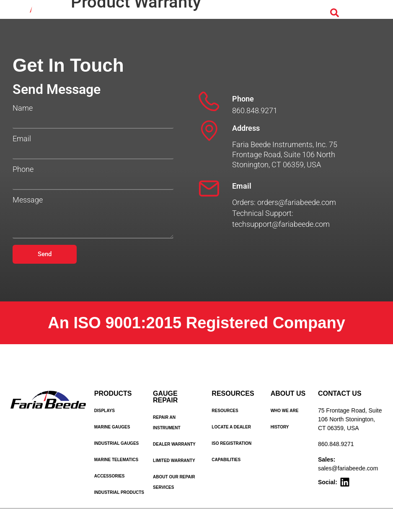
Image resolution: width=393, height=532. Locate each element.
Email (22, 139)
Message (28, 200)
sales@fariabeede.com (348, 468)
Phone (23, 169)
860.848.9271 (336, 444)
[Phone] (209, 101)
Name (23, 108)
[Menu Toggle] (357, 13)
